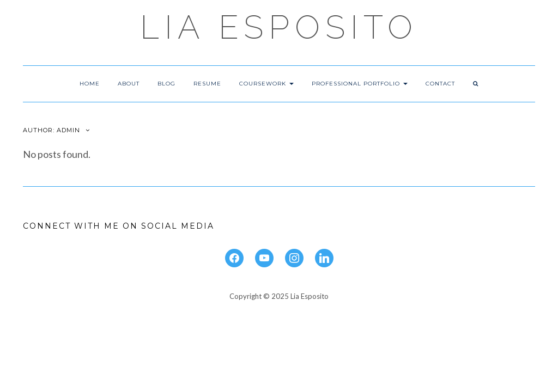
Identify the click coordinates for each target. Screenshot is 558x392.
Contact (440, 84)
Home (90, 84)
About (129, 84)
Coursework (266, 84)
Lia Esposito (279, 27)
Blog (166, 84)
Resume (207, 84)
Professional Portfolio (360, 84)
